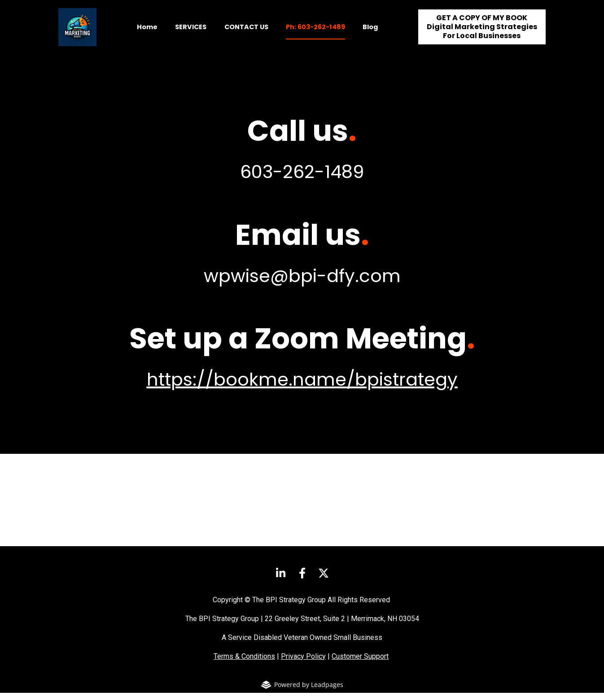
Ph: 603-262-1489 (315, 30)
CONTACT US (246, 30)
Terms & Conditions (244, 663)
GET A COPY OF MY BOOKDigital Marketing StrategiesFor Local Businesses (482, 31)
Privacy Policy (303, 663)
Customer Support (360, 663)
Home (147, 30)
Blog (370, 30)
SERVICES (191, 30)
